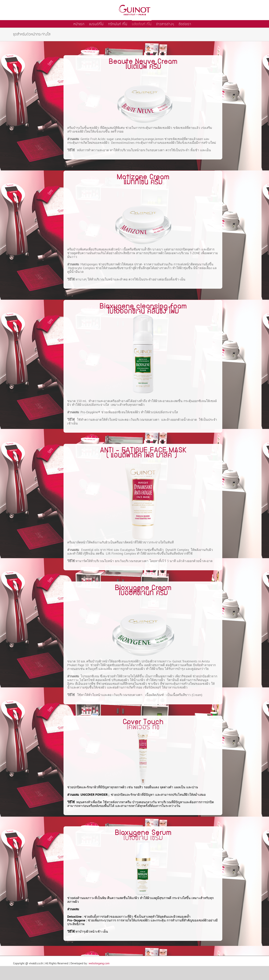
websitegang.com (99, 963)
